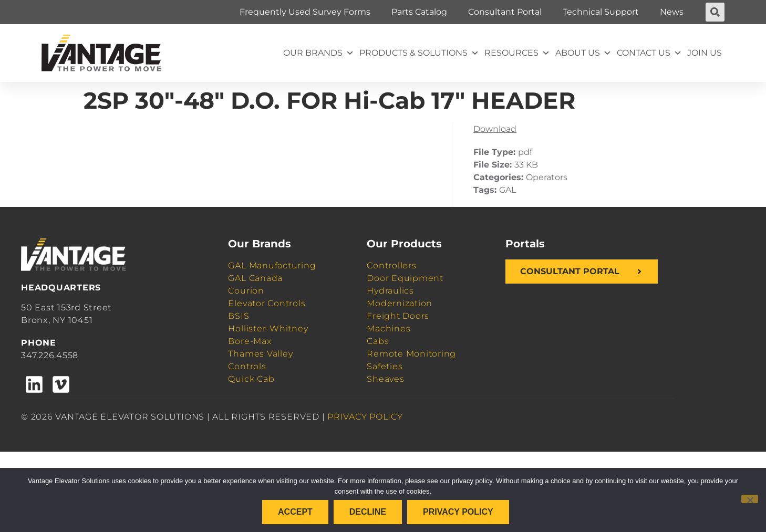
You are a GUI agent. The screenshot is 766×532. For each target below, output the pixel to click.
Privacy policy (458, 512)
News (672, 12)
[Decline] (750, 499)
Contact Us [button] (649, 53)
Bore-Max (250, 341)
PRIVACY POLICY (365, 417)
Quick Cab (251, 379)
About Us (583, 53)
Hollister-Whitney (268, 328)
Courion (246, 291)
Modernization (400, 303)
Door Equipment (405, 278)
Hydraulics (390, 291)
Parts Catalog (419, 12)
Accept (295, 512)
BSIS (239, 316)
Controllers (391, 265)
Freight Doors (398, 316)
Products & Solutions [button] (419, 53)
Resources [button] (517, 53)
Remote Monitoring (411, 354)
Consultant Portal (505, 12)
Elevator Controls (267, 303)
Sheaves (385, 379)
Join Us (705, 53)
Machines (389, 328)
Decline (368, 512)
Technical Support (601, 12)
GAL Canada (255, 278)
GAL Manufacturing (272, 265)
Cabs (378, 341)
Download (495, 129)
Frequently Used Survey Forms (305, 12)
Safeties (385, 366)
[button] (715, 12)
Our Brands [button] (319, 53)
